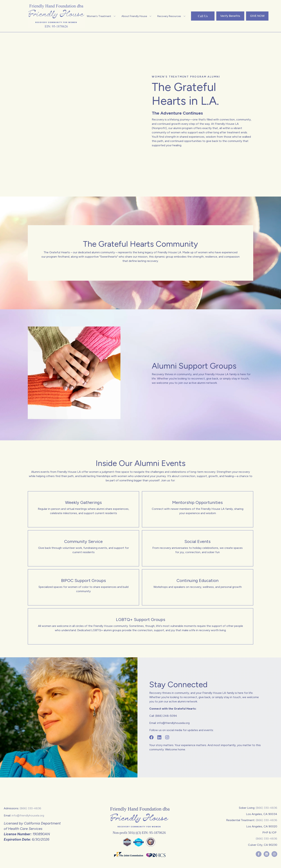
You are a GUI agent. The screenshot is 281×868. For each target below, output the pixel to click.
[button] (102, 16)
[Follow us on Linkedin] (159, 738)
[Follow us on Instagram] (167, 738)
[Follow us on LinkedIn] (266, 854)
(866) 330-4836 (30, 808)
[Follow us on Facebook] (151, 738)
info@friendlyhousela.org (28, 815)
